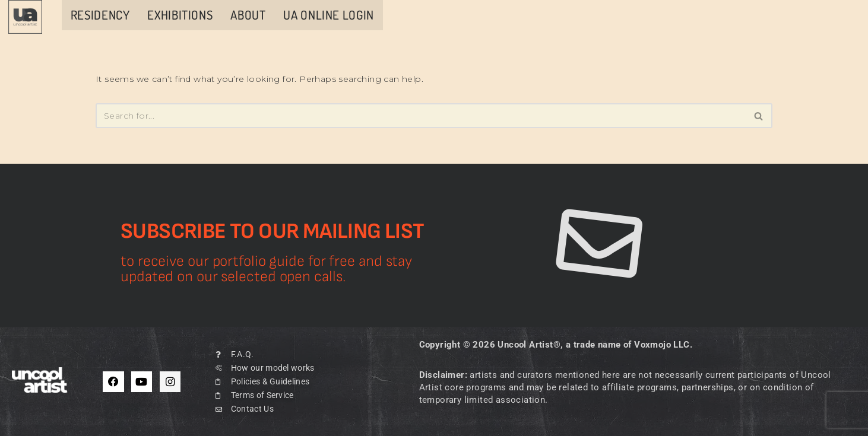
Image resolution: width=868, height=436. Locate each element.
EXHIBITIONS (180, 15)
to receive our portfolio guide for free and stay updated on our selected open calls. (266, 269)
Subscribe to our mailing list (273, 231)
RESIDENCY (100, 15)
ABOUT (248, 15)
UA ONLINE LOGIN (328, 15)
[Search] (421, 116)
